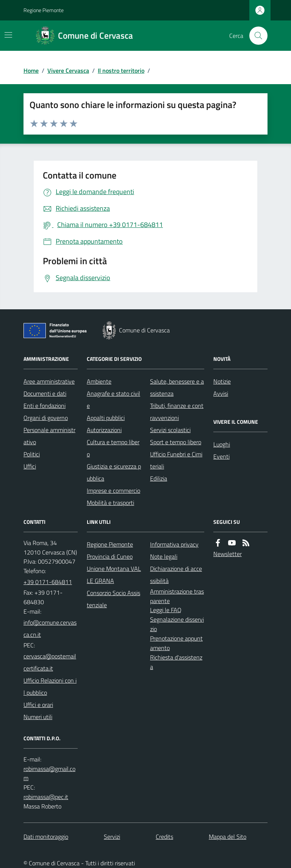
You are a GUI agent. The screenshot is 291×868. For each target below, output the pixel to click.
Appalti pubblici (106, 418)
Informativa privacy (174, 544)
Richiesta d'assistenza (176, 662)
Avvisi (221, 393)
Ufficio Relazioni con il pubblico (50, 686)
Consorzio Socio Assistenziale (113, 599)
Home (31, 71)
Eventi (221, 456)
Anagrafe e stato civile (113, 400)
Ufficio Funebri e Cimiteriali (176, 460)
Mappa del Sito (228, 837)
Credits (164, 837)
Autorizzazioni (104, 430)
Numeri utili (38, 717)
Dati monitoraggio (46, 837)
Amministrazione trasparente (177, 596)
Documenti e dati (45, 393)
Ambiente (99, 381)
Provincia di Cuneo (110, 556)
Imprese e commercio (113, 490)
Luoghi (222, 444)
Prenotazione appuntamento (176, 643)
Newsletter (228, 554)
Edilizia (159, 478)
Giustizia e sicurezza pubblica (114, 472)
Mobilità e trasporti (110, 503)
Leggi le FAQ (166, 610)
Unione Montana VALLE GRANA (114, 575)
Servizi (112, 837)
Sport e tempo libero (176, 442)
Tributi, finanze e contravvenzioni (177, 412)
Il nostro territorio (121, 71)
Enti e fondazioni (45, 406)
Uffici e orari (38, 705)
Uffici (30, 466)
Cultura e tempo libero (113, 448)
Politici (32, 454)
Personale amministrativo (49, 436)
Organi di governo (46, 418)
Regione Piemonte (44, 10)
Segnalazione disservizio (177, 624)
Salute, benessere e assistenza (177, 387)
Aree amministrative (49, 381)
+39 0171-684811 (48, 582)
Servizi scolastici (170, 430)
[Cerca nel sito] (255, 36)
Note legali (164, 556)
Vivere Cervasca (68, 71)
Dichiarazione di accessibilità (176, 575)
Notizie (222, 381)
